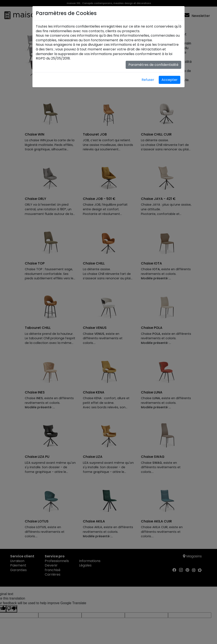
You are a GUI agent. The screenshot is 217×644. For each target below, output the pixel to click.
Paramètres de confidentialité (153, 65)
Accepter (170, 80)
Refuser (148, 80)
